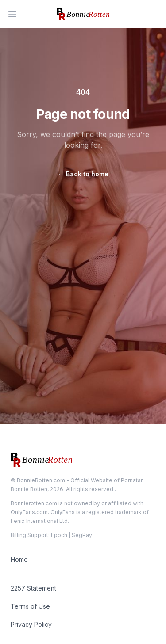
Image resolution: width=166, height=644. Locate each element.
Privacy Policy (31, 624)
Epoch (59, 535)
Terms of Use (30, 606)
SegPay (82, 535)
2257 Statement (33, 588)
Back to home (83, 174)
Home (19, 559)
